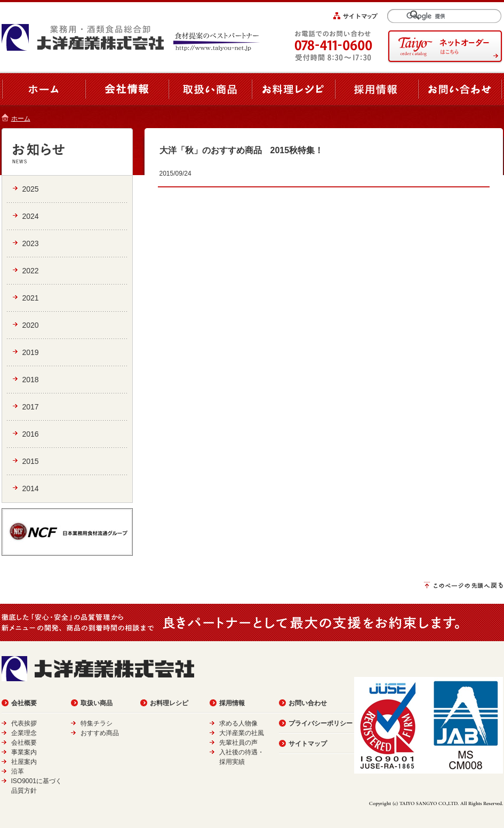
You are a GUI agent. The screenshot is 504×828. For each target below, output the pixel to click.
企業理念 (24, 733)
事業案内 (24, 752)
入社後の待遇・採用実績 (242, 757)
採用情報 (232, 703)
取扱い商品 (97, 703)
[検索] (449, 16)
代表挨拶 (24, 723)
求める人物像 (238, 723)
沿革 (18, 771)
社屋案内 (24, 762)
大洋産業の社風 (242, 733)
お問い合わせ (308, 703)
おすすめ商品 (100, 733)
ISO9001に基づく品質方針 (37, 786)
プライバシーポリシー (321, 723)
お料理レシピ (169, 703)
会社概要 (24, 703)
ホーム (21, 119)
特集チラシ (97, 723)
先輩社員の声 (238, 743)
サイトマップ (308, 744)
